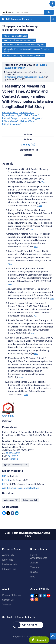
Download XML (30, 500)
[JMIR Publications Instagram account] (32, 599)
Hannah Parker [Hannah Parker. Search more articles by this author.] (10, 112)
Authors (34, 563)
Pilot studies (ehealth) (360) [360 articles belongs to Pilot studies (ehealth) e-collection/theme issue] (15, 36)
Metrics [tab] (28, 155)
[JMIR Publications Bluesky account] (32, 596)
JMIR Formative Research (17, 19)
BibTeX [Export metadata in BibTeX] (6, 480)
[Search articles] (49, 12)
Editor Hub (8, 560)
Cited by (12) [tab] (28, 145)
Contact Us (8, 600)
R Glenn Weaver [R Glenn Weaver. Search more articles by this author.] (10, 121)
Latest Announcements (39, 557)
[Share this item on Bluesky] (4, 513)
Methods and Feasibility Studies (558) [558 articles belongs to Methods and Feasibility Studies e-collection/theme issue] (19, 40)
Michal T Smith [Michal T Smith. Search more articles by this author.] (32, 115)
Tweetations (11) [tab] (28, 150)
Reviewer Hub (10, 564)
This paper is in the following (20, 28)
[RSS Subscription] (36, 599)
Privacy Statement (12, 595)
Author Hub (8, 555)
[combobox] (29, 12)
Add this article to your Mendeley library (21, 488)
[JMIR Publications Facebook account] (40, 596)
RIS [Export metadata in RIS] (4, 484)
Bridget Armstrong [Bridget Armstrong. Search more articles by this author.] (12, 124)
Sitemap (7, 604)
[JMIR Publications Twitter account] (36, 596)
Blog (33, 577)
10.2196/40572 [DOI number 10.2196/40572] (13, 453)
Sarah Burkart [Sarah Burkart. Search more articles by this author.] (27, 112)
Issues (34, 572)
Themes (35, 567)
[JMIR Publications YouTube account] (49, 596)
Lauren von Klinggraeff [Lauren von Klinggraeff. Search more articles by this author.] (32, 118)
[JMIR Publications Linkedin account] (44, 596)
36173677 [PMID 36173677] (13, 456)
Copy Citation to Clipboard (15, 465)
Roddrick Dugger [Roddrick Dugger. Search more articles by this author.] (11, 118)
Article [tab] (28, 134)
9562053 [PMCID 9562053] (14, 459)
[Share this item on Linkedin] (17, 513)
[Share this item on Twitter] (8, 513)
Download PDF (11, 500)
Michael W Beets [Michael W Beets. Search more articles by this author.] (29, 121)
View (43, 182)
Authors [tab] (28, 140)
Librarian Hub (9, 569)
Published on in (26, 66)
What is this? (8, 416)
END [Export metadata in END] (4, 476)
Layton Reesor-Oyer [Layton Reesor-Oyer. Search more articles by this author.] (12, 115)
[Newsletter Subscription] (28, 625)
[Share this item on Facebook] (12, 513)
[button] (52, 4)
